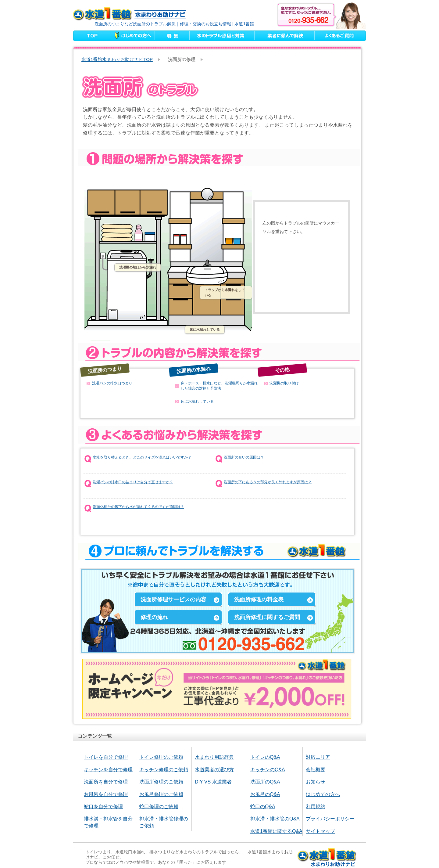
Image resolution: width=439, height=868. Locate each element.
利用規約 (316, 807)
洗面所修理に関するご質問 (267, 617)
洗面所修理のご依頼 (161, 782)
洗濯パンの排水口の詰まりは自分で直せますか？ (133, 482)
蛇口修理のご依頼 (159, 807)
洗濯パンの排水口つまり (112, 383)
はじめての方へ (323, 794)
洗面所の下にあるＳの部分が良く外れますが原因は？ (268, 482)
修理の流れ (154, 617)
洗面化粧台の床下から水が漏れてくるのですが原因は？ (138, 507)
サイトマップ (320, 831)
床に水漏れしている (205, 330)
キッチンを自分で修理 (108, 770)
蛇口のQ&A (263, 807)
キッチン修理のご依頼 (164, 770)
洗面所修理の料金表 (259, 600)
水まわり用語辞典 (214, 757)
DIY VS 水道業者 (213, 782)
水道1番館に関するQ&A (276, 831)
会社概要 (316, 770)
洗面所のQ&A (265, 782)
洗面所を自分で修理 (106, 782)
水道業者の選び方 (214, 770)
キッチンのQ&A (268, 770)
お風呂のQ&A (265, 794)
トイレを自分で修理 (106, 757)
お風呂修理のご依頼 (161, 794)
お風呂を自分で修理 (106, 794)
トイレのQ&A (265, 757)
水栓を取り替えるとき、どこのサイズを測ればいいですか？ (142, 457)
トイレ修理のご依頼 (161, 757)
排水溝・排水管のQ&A (275, 819)
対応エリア (318, 757)
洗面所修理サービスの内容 (173, 600)
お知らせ (316, 782)
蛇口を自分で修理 (103, 807)
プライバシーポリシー (330, 819)
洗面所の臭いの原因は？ (244, 457)
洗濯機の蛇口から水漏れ (138, 267)
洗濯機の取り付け (284, 383)
